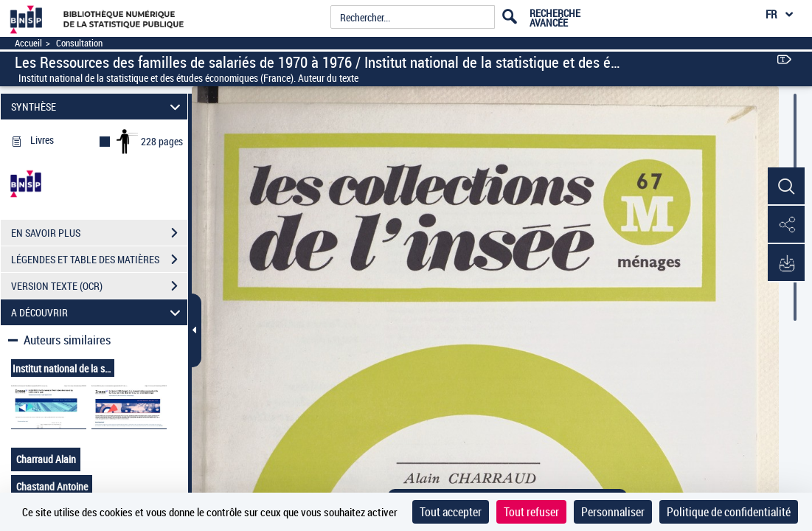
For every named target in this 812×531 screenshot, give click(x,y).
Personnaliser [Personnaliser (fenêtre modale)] (613, 512)
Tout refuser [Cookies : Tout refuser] (531, 512)
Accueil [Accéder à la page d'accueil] (28, 43)
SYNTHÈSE (98, 107)
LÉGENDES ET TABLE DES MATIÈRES (99, 260)
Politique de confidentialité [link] (729, 512)
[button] (786, 187)
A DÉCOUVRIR (98, 312)
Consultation (79, 43)
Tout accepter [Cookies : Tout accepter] (451, 512)
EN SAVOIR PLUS (99, 233)
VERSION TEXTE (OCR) (99, 286)
